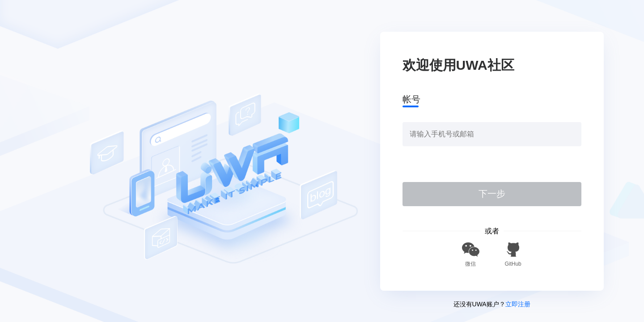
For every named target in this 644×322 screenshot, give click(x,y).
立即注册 (518, 304)
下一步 (492, 194)
